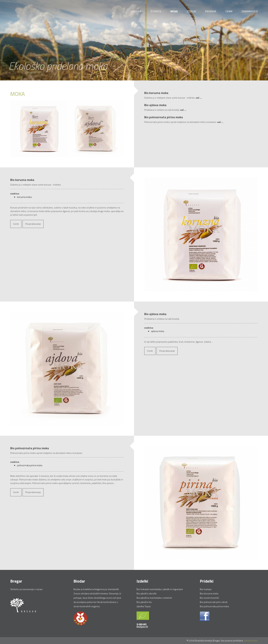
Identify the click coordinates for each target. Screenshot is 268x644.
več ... (199, 98)
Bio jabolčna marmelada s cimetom (154, 598)
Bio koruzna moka (209, 593)
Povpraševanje (33, 224)
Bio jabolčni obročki (147, 593)
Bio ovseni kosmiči (209, 598)
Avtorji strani (251, 640)
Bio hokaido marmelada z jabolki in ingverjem (160, 589)
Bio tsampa (206, 589)
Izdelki (191, 11)
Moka (174, 11)
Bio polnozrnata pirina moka (214, 606)
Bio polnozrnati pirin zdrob (214, 602)
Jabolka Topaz (144, 606)
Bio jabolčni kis (144, 602)
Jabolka (136, 11)
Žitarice (156, 11)
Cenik (229, 11)
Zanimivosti (250, 11)
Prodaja (211, 11)
